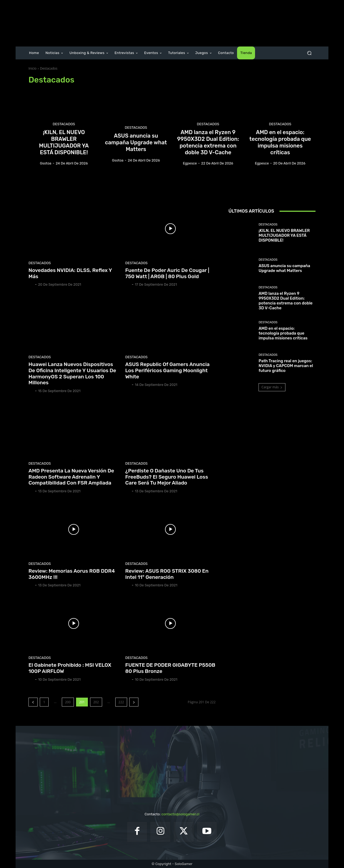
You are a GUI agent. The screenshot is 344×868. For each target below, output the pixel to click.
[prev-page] (33, 702)
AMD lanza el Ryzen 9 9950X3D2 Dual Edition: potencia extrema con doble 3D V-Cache (286, 301)
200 (68, 702)
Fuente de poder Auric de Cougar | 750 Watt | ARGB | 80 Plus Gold (167, 273)
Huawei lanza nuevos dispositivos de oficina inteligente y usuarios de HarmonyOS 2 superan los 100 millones (72, 373)
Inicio (33, 68)
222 (121, 702)
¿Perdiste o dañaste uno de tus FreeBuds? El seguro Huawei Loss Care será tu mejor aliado (167, 477)
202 (96, 702)
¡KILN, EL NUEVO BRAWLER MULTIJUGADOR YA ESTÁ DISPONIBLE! (284, 235)
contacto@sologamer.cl (180, 814)
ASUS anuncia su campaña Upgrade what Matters (284, 268)
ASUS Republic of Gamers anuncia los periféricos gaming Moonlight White (167, 370)
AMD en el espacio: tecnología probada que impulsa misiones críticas (283, 333)
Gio (31, 284)
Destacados (64, 125)
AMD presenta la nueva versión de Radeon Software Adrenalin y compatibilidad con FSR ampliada (71, 477)
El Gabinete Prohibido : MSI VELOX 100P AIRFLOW (70, 668)
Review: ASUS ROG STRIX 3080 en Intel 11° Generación (167, 574)
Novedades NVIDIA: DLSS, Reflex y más (70, 273)
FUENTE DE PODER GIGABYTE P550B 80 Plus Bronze (170, 668)
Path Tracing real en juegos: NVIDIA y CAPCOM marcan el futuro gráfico (286, 366)
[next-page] (134, 702)
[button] (309, 53)
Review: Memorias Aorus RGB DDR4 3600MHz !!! (72, 574)
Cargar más (272, 387)
